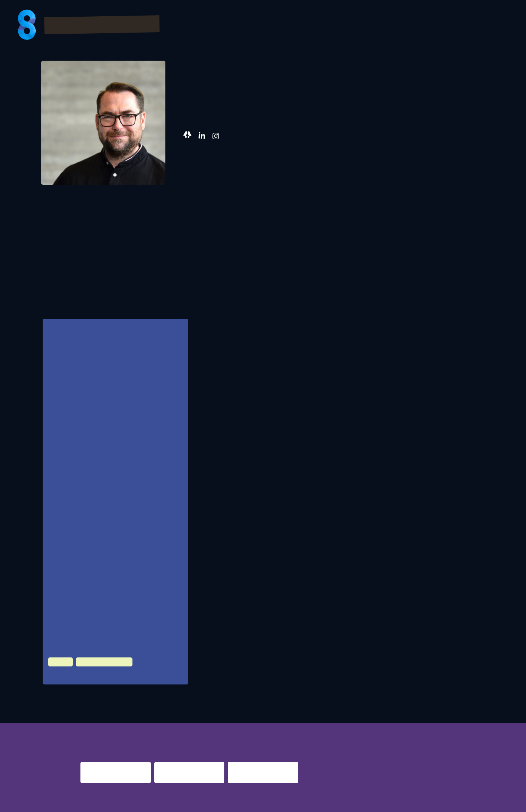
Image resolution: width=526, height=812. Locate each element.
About (495, 26)
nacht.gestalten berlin (330, 722)
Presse (461, 26)
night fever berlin (102, 722)
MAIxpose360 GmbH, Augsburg (106, 496)
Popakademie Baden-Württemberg (110, 579)
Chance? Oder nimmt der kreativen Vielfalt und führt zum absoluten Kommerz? (110, 358)
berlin (382, 722)
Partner (398, 26)
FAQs (430, 26)
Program (293, 26)
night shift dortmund (180, 722)
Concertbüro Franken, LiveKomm (108, 551)
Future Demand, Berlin (98, 524)
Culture (59, 662)
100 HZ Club (68, 675)
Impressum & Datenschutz (118, 802)
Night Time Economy (100, 662)
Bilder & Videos (346, 26)
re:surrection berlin (252, 722)
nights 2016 (464, 722)
